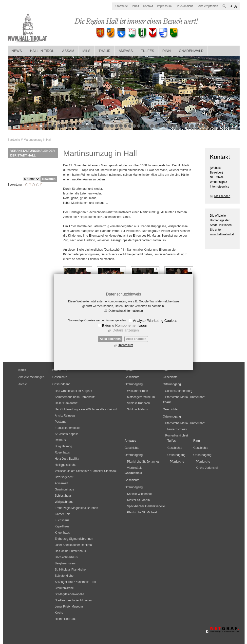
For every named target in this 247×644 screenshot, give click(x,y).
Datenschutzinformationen (126, 311)
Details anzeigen (126, 330)
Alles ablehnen (110, 339)
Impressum (126, 345)
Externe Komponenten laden (125, 326)
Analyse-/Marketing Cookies (155, 321)
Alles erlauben (136, 339)
